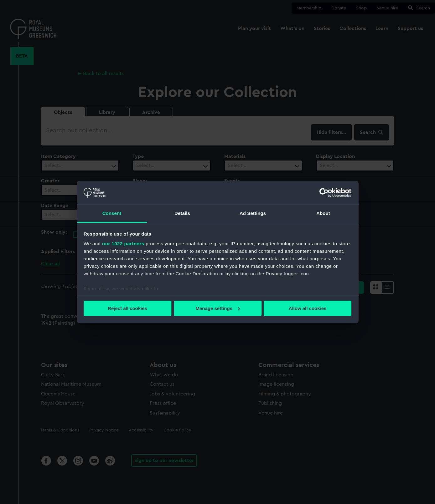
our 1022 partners (123, 244)
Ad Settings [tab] (253, 213)
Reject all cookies (127, 308)
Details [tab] (182, 213)
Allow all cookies (308, 308)
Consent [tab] (112, 213)
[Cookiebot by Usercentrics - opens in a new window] (324, 193)
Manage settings (218, 308)
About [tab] (323, 213)
